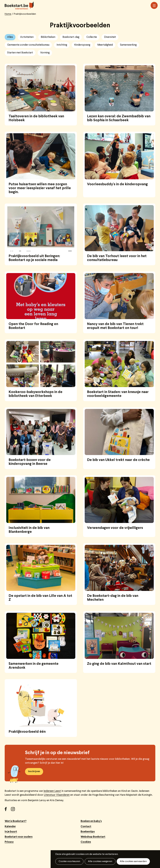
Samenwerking (128, 45)
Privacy (9, 842)
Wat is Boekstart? (16, 821)
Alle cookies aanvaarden (133, 861)
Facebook (8, 810)
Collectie (92, 37)
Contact (86, 827)
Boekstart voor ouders (19, 837)
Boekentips (88, 832)
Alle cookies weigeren (100, 861)
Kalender (10, 827)
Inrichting (62, 45)
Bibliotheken (48, 37)
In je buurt (11, 832)
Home (8, 14)
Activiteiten (27, 37)
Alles (10, 37)
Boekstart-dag (71, 37)
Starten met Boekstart (20, 53)
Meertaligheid (105, 45)
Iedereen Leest (52, 791)
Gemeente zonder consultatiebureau (28, 45)
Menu (154, 6)
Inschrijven (34, 771)
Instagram (14, 810)
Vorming (45, 53)
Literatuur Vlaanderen (57, 795)
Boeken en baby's (91, 821)
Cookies (86, 842)
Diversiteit (110, 37)
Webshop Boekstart (93, 837)
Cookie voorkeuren (69, 861)
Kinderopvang (82, 45)
